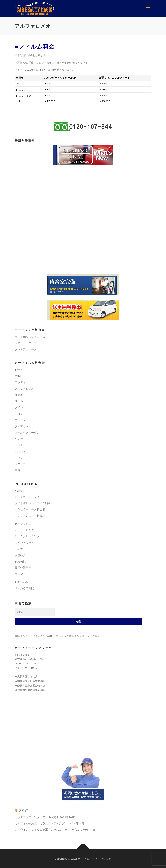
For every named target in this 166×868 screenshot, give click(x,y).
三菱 (17, 470)
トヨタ (19, 414)
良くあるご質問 (24, 588)
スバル (19, 401)
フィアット (22, 426)
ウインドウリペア (26, 542)
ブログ (23, 810)
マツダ (19, 458)
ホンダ (19, 445)
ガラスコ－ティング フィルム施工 (37, 817)
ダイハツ (20, 407)
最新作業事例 (23, 568)
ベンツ (19, 439)
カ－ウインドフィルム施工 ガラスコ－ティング (45, 830)
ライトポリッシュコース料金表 (34, 503)
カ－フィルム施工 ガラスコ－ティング (40, 823)
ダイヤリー (22, 574)
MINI (18, 376)
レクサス (20, 464)
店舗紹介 (20, 555)
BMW (18, 369)
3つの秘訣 (21, 561)
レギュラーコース (26, 343)
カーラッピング (24, 530)
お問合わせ (22, 582)
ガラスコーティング (27, 497)
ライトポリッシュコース (30, 337)
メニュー (148, 7)
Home (19, 491)
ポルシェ (20, 451)
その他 (19, 549)
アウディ (20, 382)
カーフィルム (23, 524)
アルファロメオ (24, 388)
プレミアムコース (26, 349)
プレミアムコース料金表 (30, 516)
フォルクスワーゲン (27, 432)
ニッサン (20, 420)
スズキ (19, 395)
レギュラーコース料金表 (30, 509)
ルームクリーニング (27, 536)
